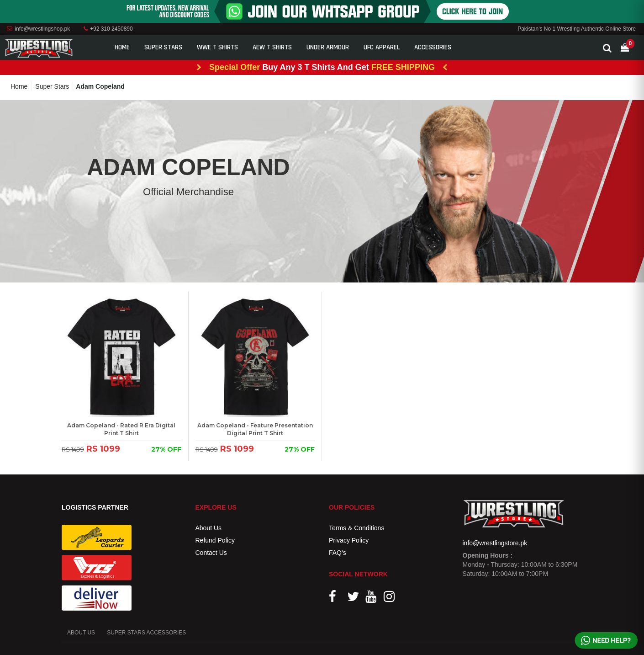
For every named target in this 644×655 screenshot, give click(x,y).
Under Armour (328, 47)
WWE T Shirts (217, 47)
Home (122, 47)
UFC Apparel (382, 47)
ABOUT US (81, 633)
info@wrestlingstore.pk (495, 543)
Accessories (433, 47)
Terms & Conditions (356, 528)
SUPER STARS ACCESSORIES (146, 633)
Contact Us (211, 553)
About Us (209, 528)
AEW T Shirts (272, 47)
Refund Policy (215, 540)
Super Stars (163, 47)
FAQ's (338, 553)
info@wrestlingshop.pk (38, 29)
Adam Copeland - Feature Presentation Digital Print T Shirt (255, 429)
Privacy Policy (349, 540)
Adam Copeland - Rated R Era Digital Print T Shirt (121, 429)
